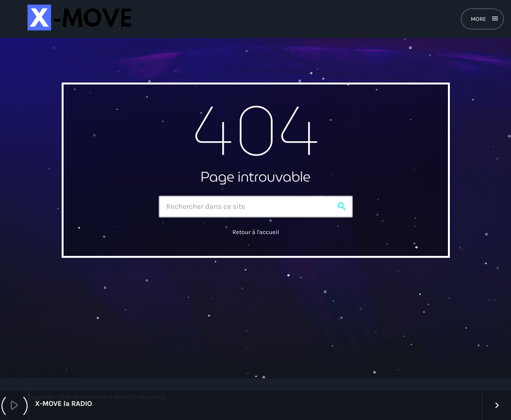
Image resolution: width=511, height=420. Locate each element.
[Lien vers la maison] (78, 19)
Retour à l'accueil (256, 233)
